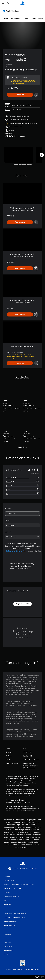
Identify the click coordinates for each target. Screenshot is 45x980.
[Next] (42, 155)
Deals (26, 19)
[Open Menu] (3, 4)
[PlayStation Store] (11, 11)
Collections (16, 19)
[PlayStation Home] (23, 4)
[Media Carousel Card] (19, 155)
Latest (5, 19)
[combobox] (22, 514)
